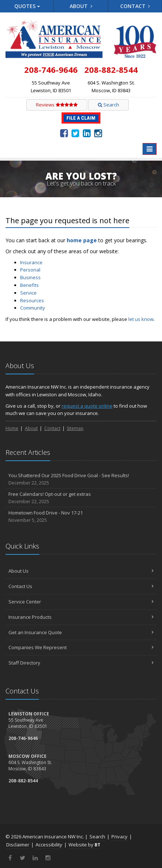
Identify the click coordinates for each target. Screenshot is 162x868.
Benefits (30, 285)
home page (82, 240)
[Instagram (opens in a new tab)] (98, 133)
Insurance (31, 262)
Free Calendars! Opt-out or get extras (81, 498)
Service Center (81, 602)
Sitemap (75, 428)
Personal (30, 270)
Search (108, 105)
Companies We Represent (81, 647)
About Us (81, 571)
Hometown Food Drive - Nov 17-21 (81, 517)
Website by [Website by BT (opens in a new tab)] (84, 845)
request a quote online (87, 406)
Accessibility (49, 845)
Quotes (27, 6)
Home (12, 428)
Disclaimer (18, 845)
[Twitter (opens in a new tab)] (75, 133)
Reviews (57, 105)
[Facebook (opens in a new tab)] (64, 133)
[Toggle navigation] (150, 149)
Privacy (119, 837)
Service (28, 293)
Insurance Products (81, 617)
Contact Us (81, 586)
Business (30, 277)
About (81, 6)
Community (33, 308)
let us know (141, 319)
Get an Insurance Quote (81, 632)
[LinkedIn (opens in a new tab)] (87, 133)
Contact (135, 6)
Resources (32, 300)
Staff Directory (81, 663)
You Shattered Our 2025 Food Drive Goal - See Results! (81, 479)
